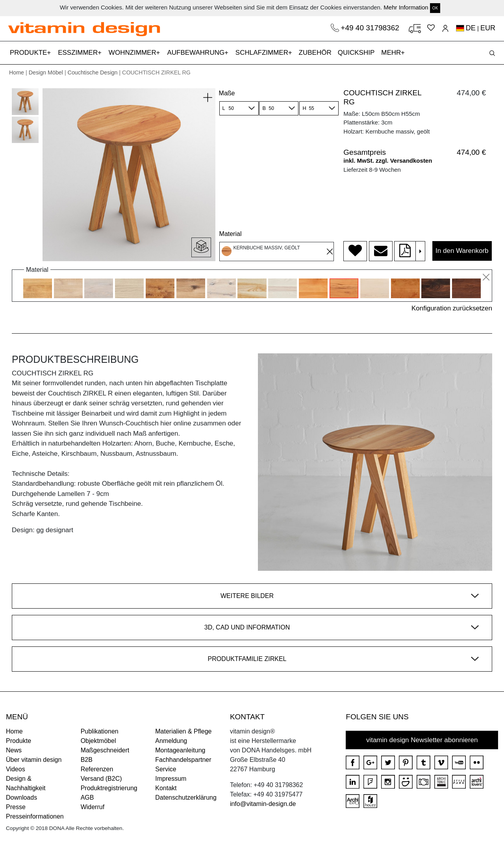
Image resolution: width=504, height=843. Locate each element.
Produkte (19, 741)
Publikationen (100, 731)
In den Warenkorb (462, 251)
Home (17, 72)
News (14, 750)
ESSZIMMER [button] (79, 53)
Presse (16, 807)
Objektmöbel (98, 741)
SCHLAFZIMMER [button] (263, 53)
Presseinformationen (35, 816)
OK (435, 8)
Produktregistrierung (109, 788)
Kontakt (166, 788)
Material (231, 234)
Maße (227, 93)
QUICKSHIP (358, 52)
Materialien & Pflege (183, 731)
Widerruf (93, 807)
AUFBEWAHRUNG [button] (197, 53)
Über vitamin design (34, 760)
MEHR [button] (392, 53)
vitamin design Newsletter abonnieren (422, 740)
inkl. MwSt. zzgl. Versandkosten (388, 161)
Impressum (171, 779)
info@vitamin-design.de (263, 804)
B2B (87, 760)
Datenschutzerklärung (186, 798)
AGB (87, 798)
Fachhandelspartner (183, 760)
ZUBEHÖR (315, 53)
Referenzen (97, 769)
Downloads (21, 798)
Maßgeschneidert (105, 750)
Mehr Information (406, 7)
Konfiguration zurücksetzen (452, 308)
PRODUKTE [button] (29, 53)
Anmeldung (171, 741)
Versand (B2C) (101, 779)
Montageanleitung (180, 750)
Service (166, 769)
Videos (16, 769)
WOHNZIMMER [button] (133, 53)
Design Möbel (46, 72)
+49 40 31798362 (371, 28)
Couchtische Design (93, 72)
